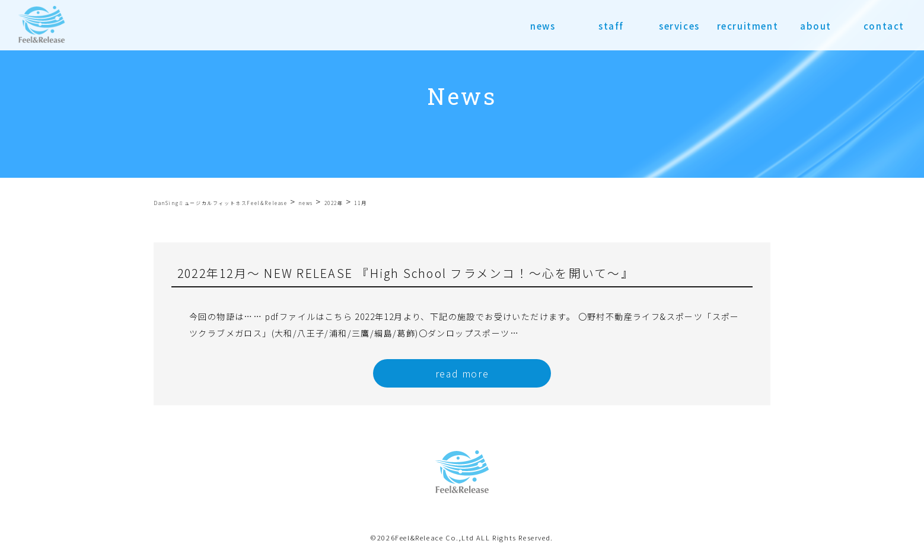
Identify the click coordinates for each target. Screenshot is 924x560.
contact (884, 26)
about (816, 26)
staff (611, 26)
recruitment (748, 26)
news (543, 26)
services (679, 26)
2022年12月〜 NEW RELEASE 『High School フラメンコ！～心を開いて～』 (406, 273)
